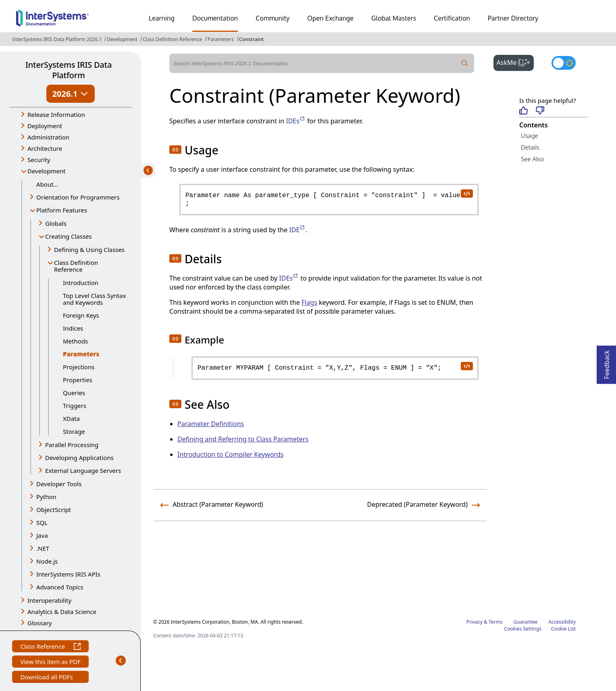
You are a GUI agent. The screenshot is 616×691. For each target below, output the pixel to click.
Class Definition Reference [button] (76, 266)
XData (71, 418)
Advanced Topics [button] (60, 587)
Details (530, 147)
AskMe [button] (515, 62)
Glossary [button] (40, 623)
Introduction (81, 283)
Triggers (75, 406)
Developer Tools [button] (59, 484)
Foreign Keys (81, 315)
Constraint (251, 39)
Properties (78, 380)
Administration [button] (48, 137)
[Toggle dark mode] (564, 63)
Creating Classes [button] (69, 236)
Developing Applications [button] (79, 458)
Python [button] (46, 497)
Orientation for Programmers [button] (78, 197)
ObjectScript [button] (54, 510)
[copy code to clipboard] (466, 193)
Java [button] (42, 535)
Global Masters (394, 18)
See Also (532, 159)
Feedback (607, 362)
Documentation (215, 18)
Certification (452, 18)
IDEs (296, 121)
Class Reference (50, 647)
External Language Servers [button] (83, 470)
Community (273, 18)
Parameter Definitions (211, 424)
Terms (496, 622)
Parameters (220, 39)
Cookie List (563, 629)
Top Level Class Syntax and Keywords (94, 299)
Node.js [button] (47, 561)
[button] (175, 150)
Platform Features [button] (62, 210)
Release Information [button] (56, 114)
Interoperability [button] (49, 600)
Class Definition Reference (172, 39)
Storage (74, 431)
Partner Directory (513, 18)
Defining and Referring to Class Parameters (243, 439)
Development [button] (47, 171)
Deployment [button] (45, 126)
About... (47, 184)
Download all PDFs (47, 678)
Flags (309, 302)
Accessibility (562, 622)
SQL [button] (42, 522)
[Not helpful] (540, 111)
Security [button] (39, 160)
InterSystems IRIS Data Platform (69, 70)
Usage (530, 135)
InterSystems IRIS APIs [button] (68, 574)
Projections (79, 367)
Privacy (474, 622)
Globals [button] (56, 223)
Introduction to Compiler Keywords (230, 454)
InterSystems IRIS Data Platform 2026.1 (57, 39)
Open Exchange (330, 18)
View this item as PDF (50, 663)
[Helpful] (523, 111)
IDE (297, 230)
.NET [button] (43, 548)
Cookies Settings (523, 629)
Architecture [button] (45, 148)
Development (122, 39)
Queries (74, 393)
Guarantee (526, 622)
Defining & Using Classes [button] (89, 250)
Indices (73, 328)
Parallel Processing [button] (72, 445)
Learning (162, 18)
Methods (75, 341)
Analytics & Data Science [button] (62, 612)
